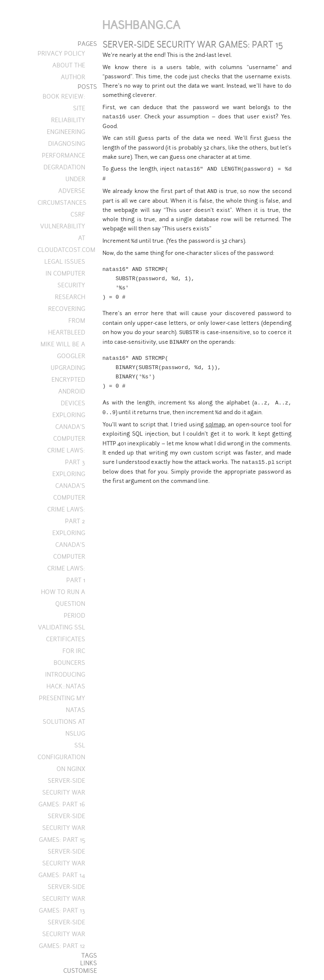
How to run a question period (63, 604)
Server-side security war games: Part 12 (62, 934)
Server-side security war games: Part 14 (62, 863)
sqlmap (215, 424)
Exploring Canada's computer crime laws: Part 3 (66, 439)
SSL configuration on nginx (61, 757)
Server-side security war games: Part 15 (62, 828)
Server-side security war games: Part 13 (62, 899)
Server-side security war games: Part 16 (62, 793)
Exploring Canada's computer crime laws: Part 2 (66, 498)
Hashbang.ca (141, 25)
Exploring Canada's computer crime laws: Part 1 (66, 557)
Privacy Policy (61, 54)
